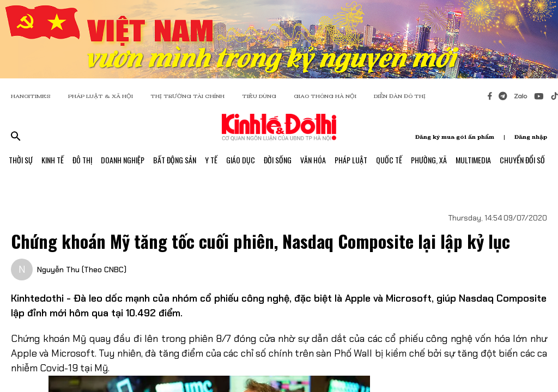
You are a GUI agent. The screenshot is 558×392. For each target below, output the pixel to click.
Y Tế (211, 160)
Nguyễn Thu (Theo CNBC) (82, 269)
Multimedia (473, 160)
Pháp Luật (351, 160)
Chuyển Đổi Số (522, 160)
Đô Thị (82, 160)
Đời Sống (278, 160)
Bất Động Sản (175, 160)
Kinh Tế (53, 160)
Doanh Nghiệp (123, 160)
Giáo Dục (241, 160)
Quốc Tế (389, 160)
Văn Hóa (313, 160)
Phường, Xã (429, 160)
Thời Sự (21, 160)
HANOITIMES (31, 96)
